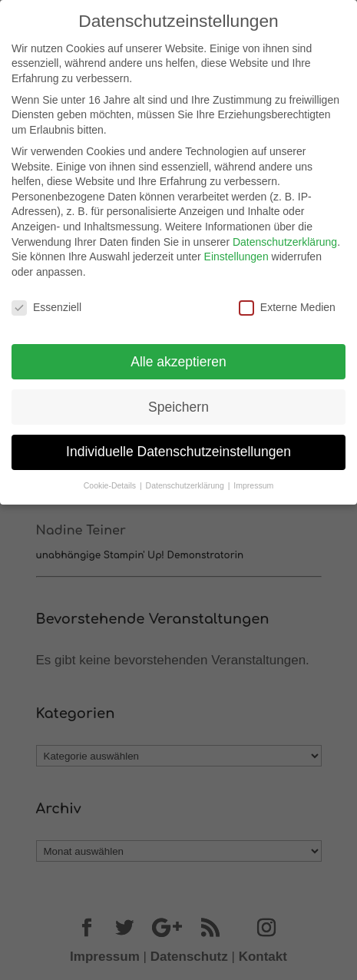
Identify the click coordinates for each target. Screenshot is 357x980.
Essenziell (46, 302)
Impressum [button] (253, 481)
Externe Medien (287, 302)
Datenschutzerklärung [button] (186, 481)
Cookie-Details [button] (111, 481)
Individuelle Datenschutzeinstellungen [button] (178, 447)
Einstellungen (236, 251)
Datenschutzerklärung (285, 237)
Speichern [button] (178, 402)
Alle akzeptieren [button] (178, 356)
